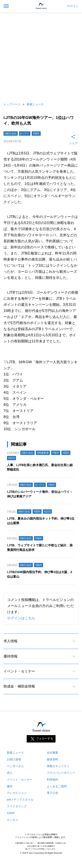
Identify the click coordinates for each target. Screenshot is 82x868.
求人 (10, 773)
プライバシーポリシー (61, 773)
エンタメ (12, 820)
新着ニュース (35, 104)
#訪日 (11, 458)
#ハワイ (25, 134)
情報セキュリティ (58, 766)
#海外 (36, 134)
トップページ (12, 104)
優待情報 (10, 656)
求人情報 (10, 641)
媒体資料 (52, 759)
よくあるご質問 (57, 786)
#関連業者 (43, 453)
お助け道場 (14, 759)
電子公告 (52, 793)
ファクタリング (17, 806)
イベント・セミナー (19, 671)
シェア (73, 138)
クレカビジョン (17, 793)
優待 (10, 786)
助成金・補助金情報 (19, 686)
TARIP (11, 813)
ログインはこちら (21, 618)
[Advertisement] (41, 56)
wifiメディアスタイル (20, 800)
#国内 (66, 453)
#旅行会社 (11, 134)
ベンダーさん (15, 766)
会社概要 (52, 753)
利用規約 (52, 780)
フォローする (45, 738)
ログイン (73, 6)
